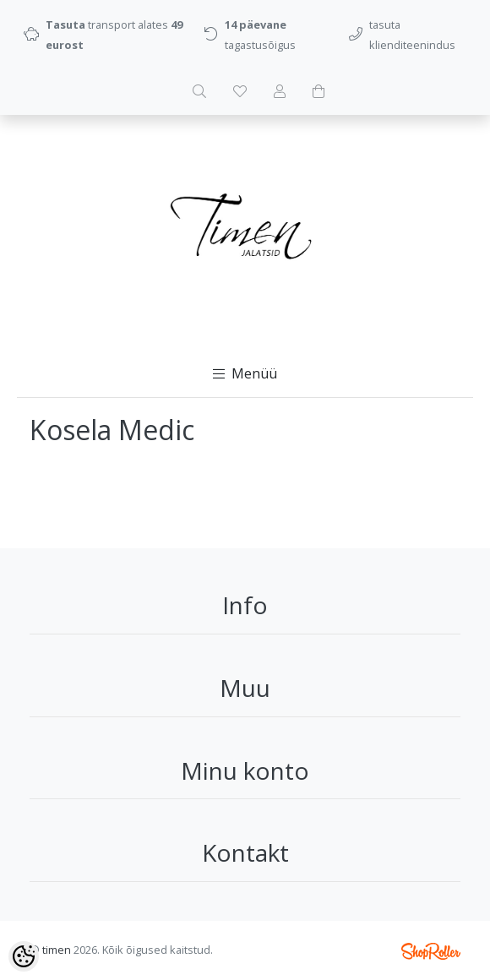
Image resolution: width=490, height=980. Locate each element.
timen (57, 950)
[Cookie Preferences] (24, 956)
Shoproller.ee (431, 951)
